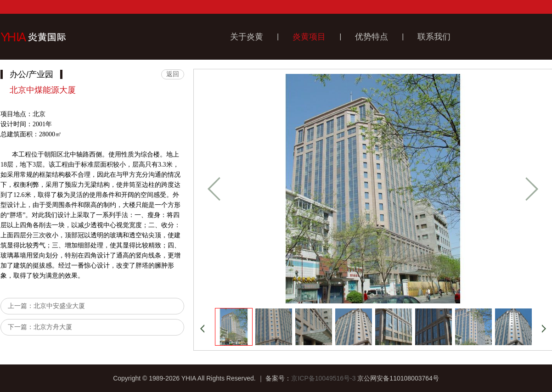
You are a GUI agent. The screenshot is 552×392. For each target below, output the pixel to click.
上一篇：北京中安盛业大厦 (46, 306)
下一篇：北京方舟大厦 (40, 327)
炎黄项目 (309, 37)
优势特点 (372, 37)
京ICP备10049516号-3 (323, 378)
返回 (173, 74)
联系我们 (434, 37)
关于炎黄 (247, 37)
